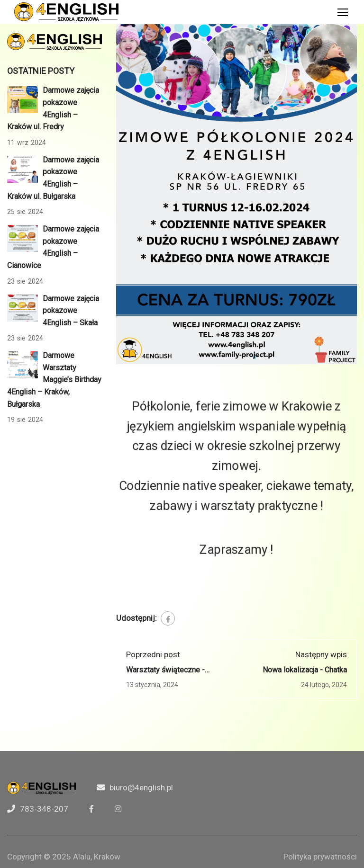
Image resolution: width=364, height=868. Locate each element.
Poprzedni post (153, 654)
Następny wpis (321, 654)
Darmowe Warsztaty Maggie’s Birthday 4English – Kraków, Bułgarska (54, 380)
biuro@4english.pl (141, 787)
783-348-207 (44, 809)
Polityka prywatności (320, 857)
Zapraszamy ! (237, 541)
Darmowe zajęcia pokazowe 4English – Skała (71, 311)
